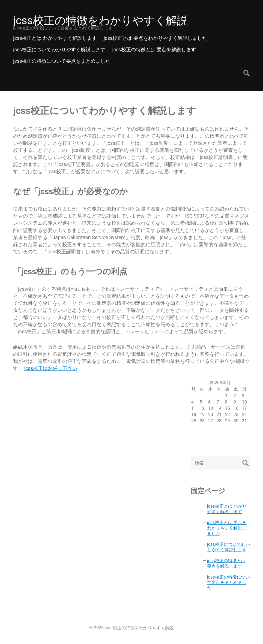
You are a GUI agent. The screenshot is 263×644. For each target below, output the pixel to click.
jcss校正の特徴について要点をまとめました (228, 583)
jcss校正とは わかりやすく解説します (227, 509)
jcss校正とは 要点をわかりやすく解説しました (227, 528)
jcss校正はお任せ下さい (51, 368)
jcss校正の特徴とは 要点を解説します (226, 563)
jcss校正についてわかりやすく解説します (228, 547)
